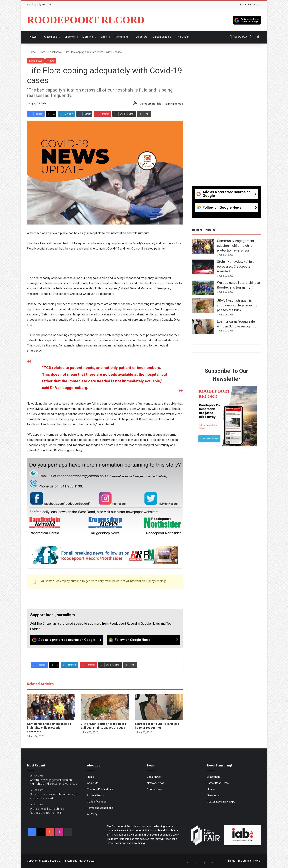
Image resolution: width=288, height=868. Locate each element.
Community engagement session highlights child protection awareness (49, 728)
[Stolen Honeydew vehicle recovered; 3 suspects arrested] (203, 267)
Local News (154, 777)
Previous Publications (100, 789)
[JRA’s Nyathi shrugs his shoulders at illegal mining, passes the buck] (105, 707)
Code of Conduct (97, 802)
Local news (55, 52)
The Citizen (183, 37)
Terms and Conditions (100, 808)
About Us (93, 783)
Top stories (244, 861)
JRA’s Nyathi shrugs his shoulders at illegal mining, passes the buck (237, 305)
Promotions (122, 37)
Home (31, 52)
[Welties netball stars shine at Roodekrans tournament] (203, 288)
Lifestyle (70, 37)
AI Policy (92, 814)
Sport (104, 37)
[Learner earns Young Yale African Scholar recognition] (159, 707)
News (33, 37)
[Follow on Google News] (143, 640)
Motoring (88, 37)
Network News (156, 783)
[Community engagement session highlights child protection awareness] (51, 707)
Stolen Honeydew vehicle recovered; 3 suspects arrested (236, 266)
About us (142, 37)
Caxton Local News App (221, 802)
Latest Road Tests (218, 783)
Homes (211, 789)
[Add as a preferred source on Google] (247, 20)
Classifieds (51, 37)
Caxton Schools (162, 37)
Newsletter (213, 795)
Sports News (155, 789)
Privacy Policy (95, 795)
